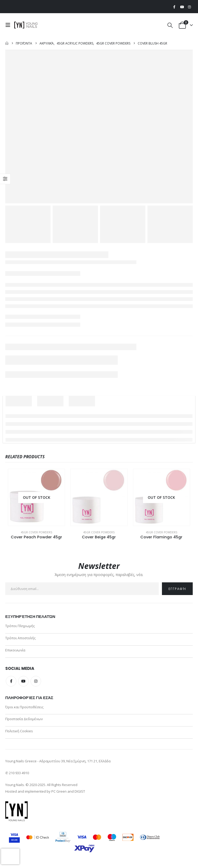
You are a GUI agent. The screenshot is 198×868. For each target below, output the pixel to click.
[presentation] (10, 856)
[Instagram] (189, 7)
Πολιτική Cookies (19, 731)
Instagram (36, 681)
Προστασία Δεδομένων (24, 719)
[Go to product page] (36, 497)
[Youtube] (182, 7)
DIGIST (80, 792)
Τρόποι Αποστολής (20, 638)
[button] (9, 25)
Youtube (23, 681)
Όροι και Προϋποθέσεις (24, 707)
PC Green (59, 792)
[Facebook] (174, 7)
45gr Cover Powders (36, 532)
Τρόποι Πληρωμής (20, 626)
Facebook (11, 681)
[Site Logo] (26, 25)
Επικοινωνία (15, 650)
